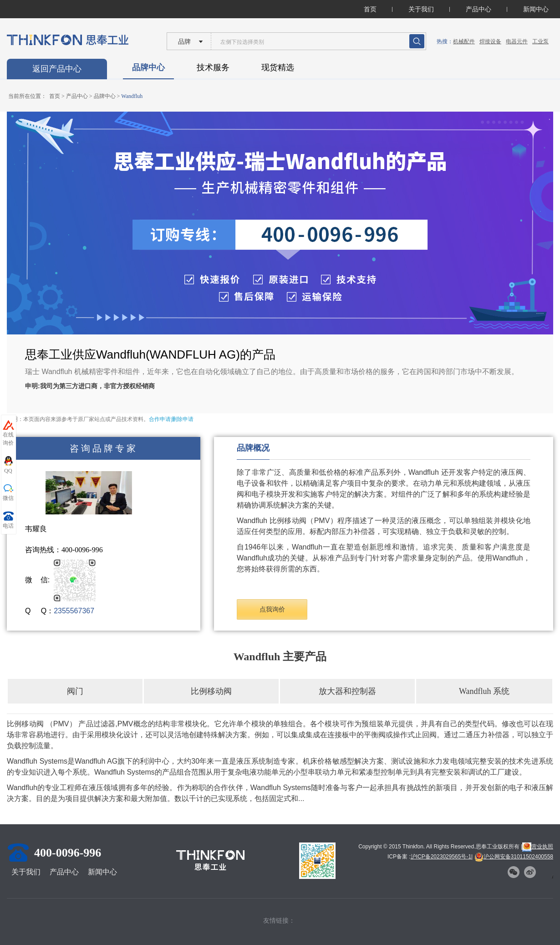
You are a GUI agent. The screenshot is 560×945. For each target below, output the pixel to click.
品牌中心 (148, 67)
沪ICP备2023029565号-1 (441, 857)
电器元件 (517, 41)
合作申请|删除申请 (171, 419)
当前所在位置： (27, 96)
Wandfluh (132, 96)
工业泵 (540, 41)
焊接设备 (490, 41)
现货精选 (278, 67)
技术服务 (213, 67)
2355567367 (74, 611)
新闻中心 (536, 9)
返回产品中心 (57, 69)
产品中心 (479, 9)
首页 (370, 9)
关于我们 (421, 9)
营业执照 (538, 847)
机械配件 (464, 41)
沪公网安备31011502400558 (514, 857)
